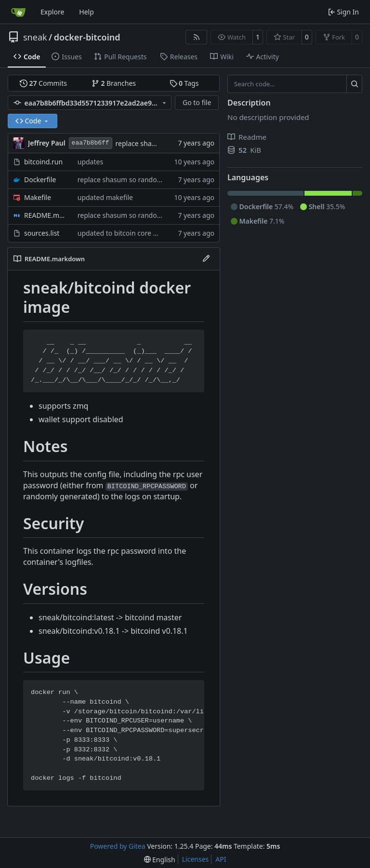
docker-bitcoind (87, 37)
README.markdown (46, 215)
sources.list (42, 233)
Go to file (197, 102)
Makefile (38, 197)
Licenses (196, 859)
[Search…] (354, 84)
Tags (184, 83)
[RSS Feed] (197, 37)
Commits (43, 83)
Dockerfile (40, 180)
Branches (114, 83)
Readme (247, 137)
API (221, 859)
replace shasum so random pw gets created (146, 180)
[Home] (18, 12)
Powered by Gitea (118, 846)
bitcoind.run (43, 162)
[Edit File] (206, 259)
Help (86, 12)
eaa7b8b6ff (91, 143)
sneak (35, 37)
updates (90, 162)
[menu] (160, 860)
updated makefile (105, 197)
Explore (52, 12)
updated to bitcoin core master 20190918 (143, 233)
